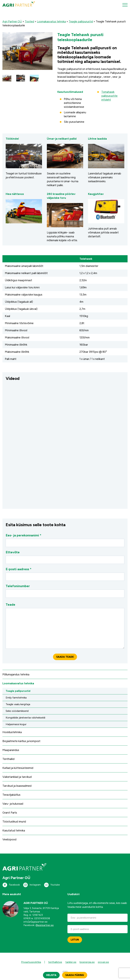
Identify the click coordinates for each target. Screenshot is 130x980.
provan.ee (103, 962)
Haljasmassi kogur (16, 724)
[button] (7, 78)
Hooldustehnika (12, 732)
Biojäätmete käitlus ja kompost (21, 741)
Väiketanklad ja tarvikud (17, 777)
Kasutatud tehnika (14, 830)
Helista (51, 975)
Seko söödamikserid (17, 711)
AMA (65, 972)
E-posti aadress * (65, 574)
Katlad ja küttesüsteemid (18, 768)
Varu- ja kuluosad (13, 804)
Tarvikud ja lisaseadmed (17, 786)
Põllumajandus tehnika (16, 674)
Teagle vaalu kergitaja (18, 704)
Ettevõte (65, 557)
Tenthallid (8, 759)
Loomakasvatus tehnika (18, 683)
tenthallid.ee (55, 962)
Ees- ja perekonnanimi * (65, 540)
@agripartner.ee (45, 925)
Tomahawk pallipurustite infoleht (109, 96)
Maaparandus (11, 750)
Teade (65, 626)
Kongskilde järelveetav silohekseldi (25, 718)
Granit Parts (10, 813)
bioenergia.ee (87, 962)
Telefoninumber (65, 591)
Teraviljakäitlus (11, 795)
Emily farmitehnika (16, 698)
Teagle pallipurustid (18, 691)
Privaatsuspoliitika (31, 962)
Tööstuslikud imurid (14, 822)
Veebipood (9, 839)
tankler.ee (71, 962)
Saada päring (75, 975)
